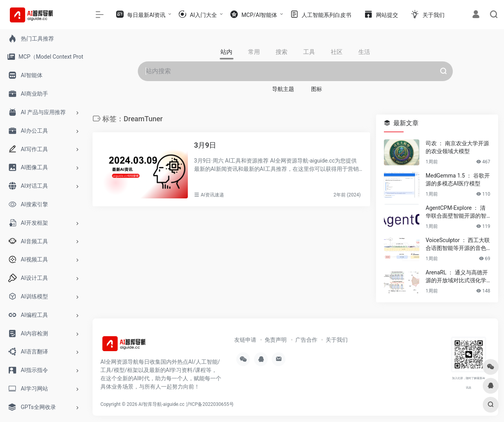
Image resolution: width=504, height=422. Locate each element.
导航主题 (283, 89)
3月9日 (205, 145)
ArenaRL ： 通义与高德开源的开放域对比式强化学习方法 (457, 277)
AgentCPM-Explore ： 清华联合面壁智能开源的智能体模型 (456, 212)
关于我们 (337, 340)
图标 (317, 89)
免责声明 (276, 340)
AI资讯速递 (212, 195)
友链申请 (245, 340)
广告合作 (306, 340)
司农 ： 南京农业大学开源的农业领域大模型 (457, 147)
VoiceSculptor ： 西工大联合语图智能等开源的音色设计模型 (458, 244)
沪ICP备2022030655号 (210, 404)
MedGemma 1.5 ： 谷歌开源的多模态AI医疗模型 (458, 180)
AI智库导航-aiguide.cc (162, 404)
